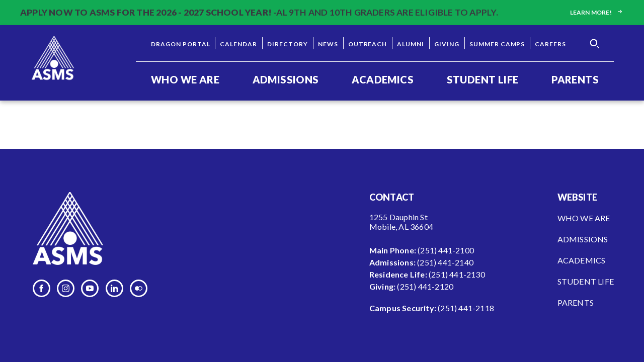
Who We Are (185, 79)
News (328, 44)
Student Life (483, 79)
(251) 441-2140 (445, 262)
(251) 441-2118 (466, 308)
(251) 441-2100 (446, 250)
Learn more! (597, 12)
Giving (447, 44)
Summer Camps (497, 44)
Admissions (286, 79)
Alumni (411, 44)
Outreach (368, 44)
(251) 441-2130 (457, 274)
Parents (575, 79)
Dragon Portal (180, 44)
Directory (288, 44)
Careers (550, 44)
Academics (383, 79)
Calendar (238, 44)
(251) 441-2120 (425, 286)
